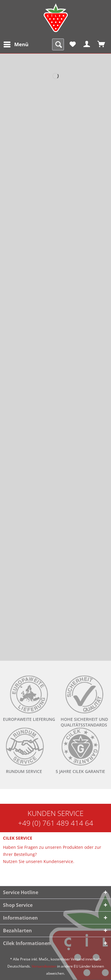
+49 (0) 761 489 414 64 (56, 823)
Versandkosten (44, 966)
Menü (16, 44)
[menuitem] (16, 44)
